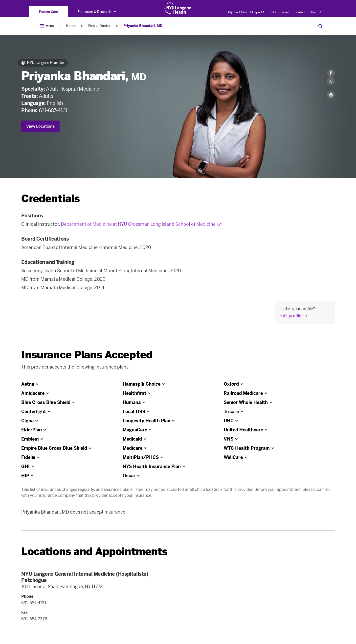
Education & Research (97, 12)
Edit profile (291, 316)
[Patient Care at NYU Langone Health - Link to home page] (178, 8)
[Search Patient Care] (320, 26)
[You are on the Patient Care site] (48, 12)
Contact (300, 12)
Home (71, 26)
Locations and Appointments (94, 552)
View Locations (40, 126)
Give (316, 12)
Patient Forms (279, 12)
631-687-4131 (53, 110)
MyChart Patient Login (246, 12)
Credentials (50, 199)
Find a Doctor (100, 26)
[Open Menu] (47, 26)
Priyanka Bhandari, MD (143, 26)
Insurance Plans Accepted (87, 355)
